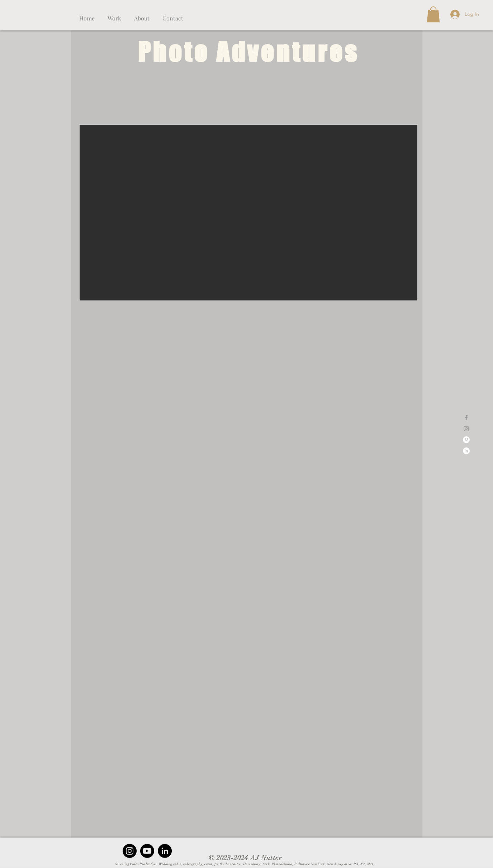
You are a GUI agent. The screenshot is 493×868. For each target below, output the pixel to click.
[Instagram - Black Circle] (130, 851)
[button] (114, 15)
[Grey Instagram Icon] (466, 429)
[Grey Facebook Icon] (466, 418)
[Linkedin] (466, 451)
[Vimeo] (466, 440)
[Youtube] (147, 851)
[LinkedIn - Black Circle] (165, 851)
